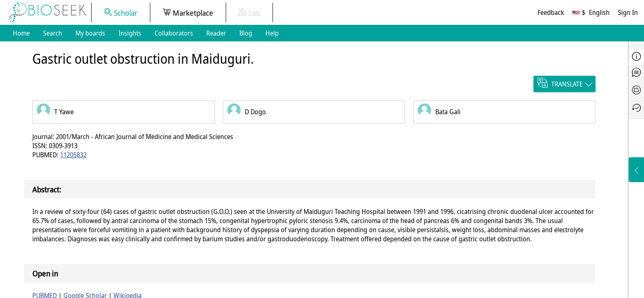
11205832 (73, 155)
